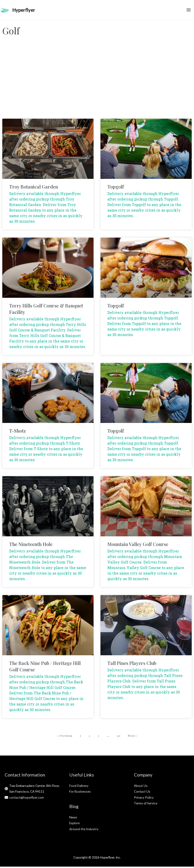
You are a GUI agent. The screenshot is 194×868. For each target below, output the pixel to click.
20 (118, 737)
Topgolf (116, 188)
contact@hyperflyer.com (27, 799)
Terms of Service (146, 805)
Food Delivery (79, 787)
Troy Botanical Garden (34, 188)
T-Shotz (18, 432)
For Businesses (80, 793)
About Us (141, 787)
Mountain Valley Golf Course (138, 545)
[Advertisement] (97, 83)
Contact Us (142, 793)
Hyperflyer (24, 11)
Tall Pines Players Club (132, 664)
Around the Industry (84, 830)
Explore (74, 825)
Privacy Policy (144, 799)
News (73, 819)
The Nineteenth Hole (31, 545)
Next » (132, 737)
